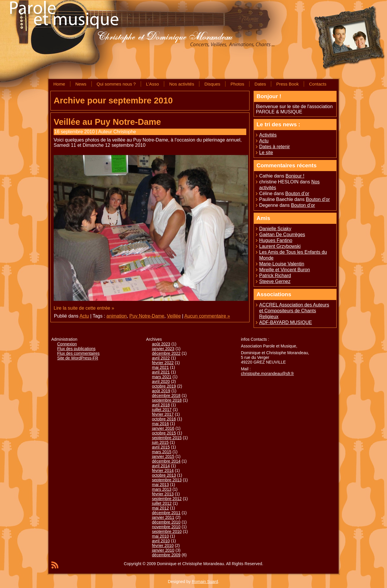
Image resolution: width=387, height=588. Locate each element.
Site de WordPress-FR (78, 358)
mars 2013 (162, 489)
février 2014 (163, 471)
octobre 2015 (164, 433)
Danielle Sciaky (275, 229)
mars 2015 (162, 452)
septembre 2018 (167, 400)
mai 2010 (160, 536)
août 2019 (161, 391)
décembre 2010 (166, 522)
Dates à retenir (275, 147)
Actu (84, 316)
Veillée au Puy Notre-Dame (107, 122)
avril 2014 (161, 466)
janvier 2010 (163, 550)
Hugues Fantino (276, 240)
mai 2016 (160, 424)
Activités (268, 135)
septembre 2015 (167, 438)
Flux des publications (76, 349)
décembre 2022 (166, 353)
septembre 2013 (167, 480)
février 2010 (163, 546)
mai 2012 (160, 508)
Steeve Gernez (275, 281)
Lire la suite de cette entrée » (84, 308)
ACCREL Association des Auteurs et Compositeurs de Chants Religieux (294, 311)
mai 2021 (160, 367)
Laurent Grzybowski (280, 246)
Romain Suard (205, 582)
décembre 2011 (166, 513)
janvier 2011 (163, 517)
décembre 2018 (166, 396)
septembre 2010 (167, 531)
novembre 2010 (166, 527)
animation (117, 316)
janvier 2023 (163, 349)
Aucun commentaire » (207, 316)
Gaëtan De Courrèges (282, 235)
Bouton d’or (297, 194)
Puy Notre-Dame (147, 316)
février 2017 (163, 414)
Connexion (67, 344)
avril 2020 (161, 381)
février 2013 (163, 494)
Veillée (174, 316)
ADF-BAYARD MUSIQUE (286, 322)
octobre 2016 (164, 419)
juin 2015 (160, 442)
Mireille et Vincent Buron (285, 270)
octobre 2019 (164, 386)
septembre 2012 (167, 499)
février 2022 (163, 363)
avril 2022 (161, 358)
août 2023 (161, 344)
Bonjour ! (295, 176)
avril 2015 (161, 447)
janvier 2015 (163, 456)
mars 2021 (162, 377)
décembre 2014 (166, 461)
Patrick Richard (275, 276)
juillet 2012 (162, 503)
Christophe (125, 132)
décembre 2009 (166, 555)
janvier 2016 (163, 428)
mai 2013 (160, 485)
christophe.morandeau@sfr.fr (268, 374)
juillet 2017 (162, 410)
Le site (266, 152)
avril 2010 (161, 541)
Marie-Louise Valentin (282, 264)
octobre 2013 (164, 475)
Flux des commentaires (78, 353)
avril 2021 (161, 372)
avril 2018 (161, 405)
